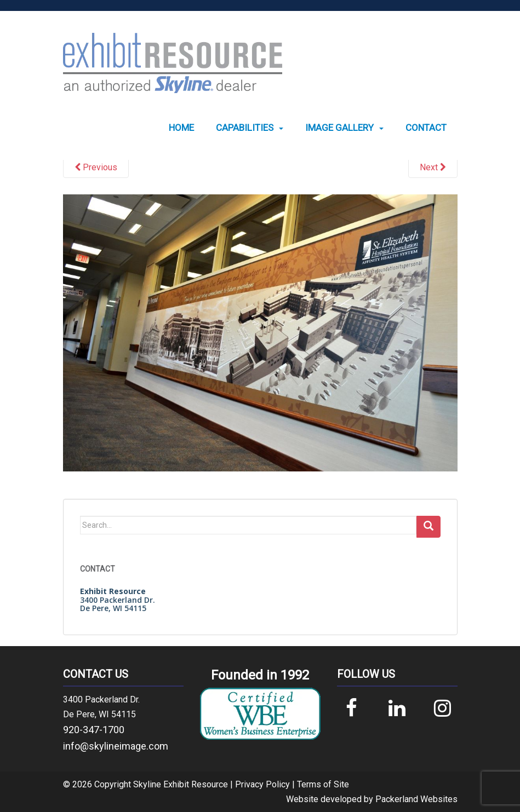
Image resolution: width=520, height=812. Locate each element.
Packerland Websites (416, 799)
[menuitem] (181, 128)
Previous (96, 167)
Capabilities (245, 128)
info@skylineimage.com (116, 746)
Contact (426, 128)
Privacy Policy (262, 784)
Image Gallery (339, 128)
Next (433, 167)
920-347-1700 (94, 730)
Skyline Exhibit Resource (181, 784)
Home (181, 128)
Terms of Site (323, 784)
